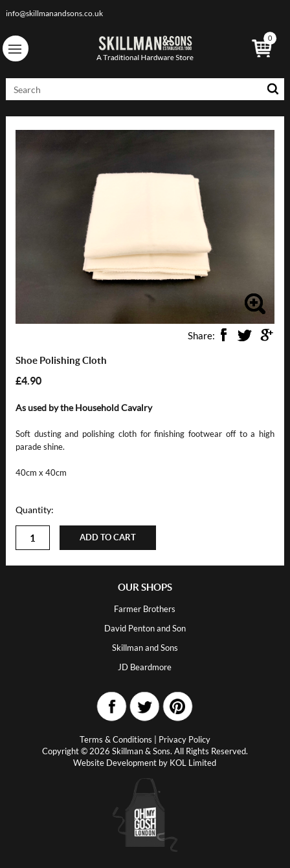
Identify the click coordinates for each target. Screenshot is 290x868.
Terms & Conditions (116, 739)
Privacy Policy (184, 739)
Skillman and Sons (145, 648)
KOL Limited (193, 763)
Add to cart (108, 537)
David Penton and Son (145, 628)
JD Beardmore (145, 667)
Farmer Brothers (145, 609)
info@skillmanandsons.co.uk (54, 13)
